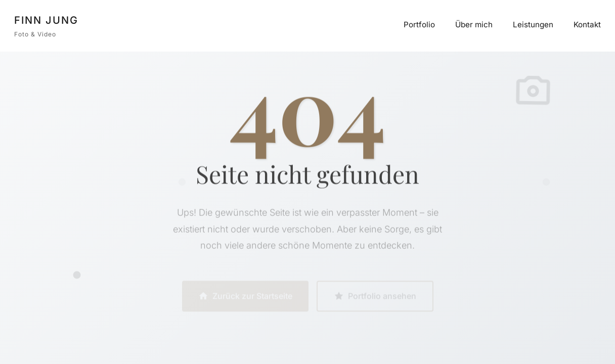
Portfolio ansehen (375, 297)
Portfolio (419, 25)
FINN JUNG (46, 20)
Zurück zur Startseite (245, 297)
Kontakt (587, 25)
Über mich (474, 25)
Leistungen (533, 25)
